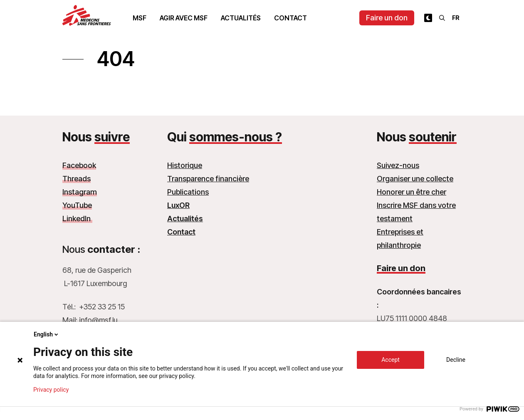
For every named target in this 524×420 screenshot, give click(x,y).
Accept (391, 360)
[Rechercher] (442, 18)
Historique (185, 165)
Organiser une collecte (415, 179)
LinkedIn (77, 219)
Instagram (80, 192)
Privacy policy (51, 390)
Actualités (241, 18)
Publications (188, 192)
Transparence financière (208, 179)
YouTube (77, 205)
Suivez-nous (398, 165)
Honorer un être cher (412, 192)
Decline (456, 360)
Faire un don (387, 18)
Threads (77, 179)
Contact (290, 18)
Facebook (79, 165)
